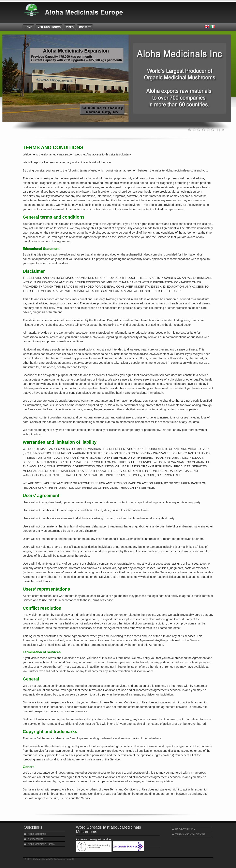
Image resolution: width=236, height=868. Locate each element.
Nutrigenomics (36, 839)
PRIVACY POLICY (185, 829)
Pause (219, 130)
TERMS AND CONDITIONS (190, 835)
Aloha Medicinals (37, 834)
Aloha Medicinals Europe (41, 844)
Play (223, 130)
